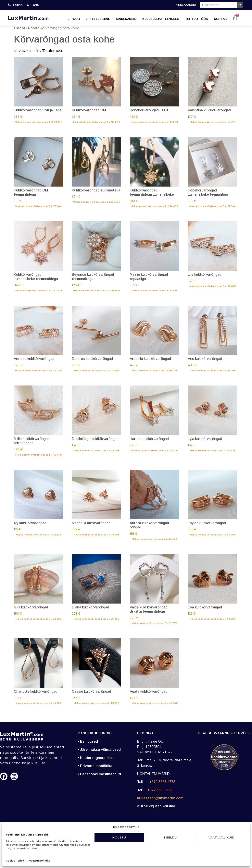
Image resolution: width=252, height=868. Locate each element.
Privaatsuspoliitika (38, 861)
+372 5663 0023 (160, 790)
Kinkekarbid (126, 19)
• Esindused (88, 741)
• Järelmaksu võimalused (99, 750)
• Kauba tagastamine (96, 758)
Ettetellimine (98, 19)
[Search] (240, 5)
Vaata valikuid (221, 837)
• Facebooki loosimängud (99, 774)
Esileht (19, 28)
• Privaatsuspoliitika (95, 766)
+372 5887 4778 (162, 782)
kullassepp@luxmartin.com (160, 798)
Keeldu (170, 837)
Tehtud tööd (197, 19)
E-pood (74, 19)
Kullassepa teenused (161, 19)
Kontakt (221, 19)
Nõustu (119, 837)
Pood (32, 28)
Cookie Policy (15, 861)
